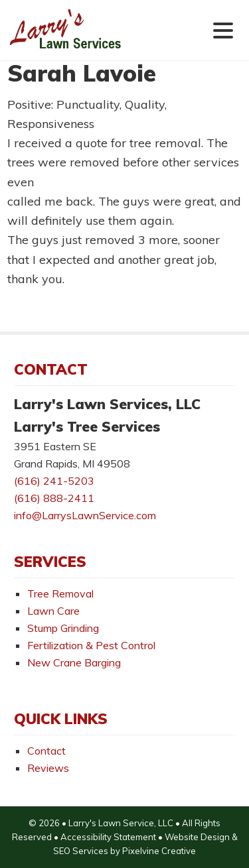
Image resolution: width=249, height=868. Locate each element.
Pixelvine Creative (159, 851)
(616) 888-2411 (54, 498)
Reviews (48, 768)
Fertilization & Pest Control (91, 645)
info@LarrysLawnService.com (85, 515)
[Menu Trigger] (223, 30)
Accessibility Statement (108, 837)
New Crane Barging (74, 662)
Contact (46, 751)
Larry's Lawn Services (90, 39)
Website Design (197, 837)
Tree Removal (60, 593)
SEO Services (81, 851)
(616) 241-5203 (54, 481)
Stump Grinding (63, 628)
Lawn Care (53, 611)
